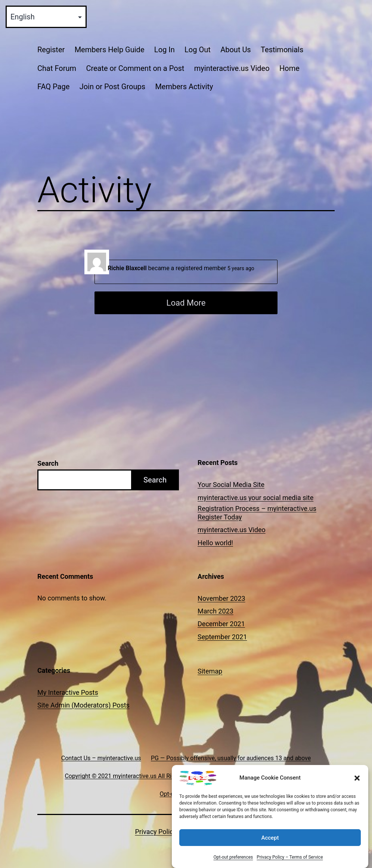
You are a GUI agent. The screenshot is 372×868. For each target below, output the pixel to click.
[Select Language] (46, 17)
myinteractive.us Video (232, 68)
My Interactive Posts (68, 692)
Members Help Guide (110, 50)
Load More (186, 303)
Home (289, 68)
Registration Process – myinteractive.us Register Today (257, 513)
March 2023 (216, 611)
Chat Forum (57, 68)
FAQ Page (53, 87)
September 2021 (222, 637)
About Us (236, 50)
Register (51, 50)
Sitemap (210, 671)
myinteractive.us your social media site (255, 498)
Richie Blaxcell (127, 268)
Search (48, 463)
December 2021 (221, 624)
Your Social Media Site (231, 485)
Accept (270, 846)
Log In (165, 50)
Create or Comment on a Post (135, 68)
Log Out (198, 50)
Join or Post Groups (112, 87)
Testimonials (282, 50)
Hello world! (215, 543)
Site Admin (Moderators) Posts (83, 705)
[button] (357, 787)
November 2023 (221, 598)
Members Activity (184, 87)
